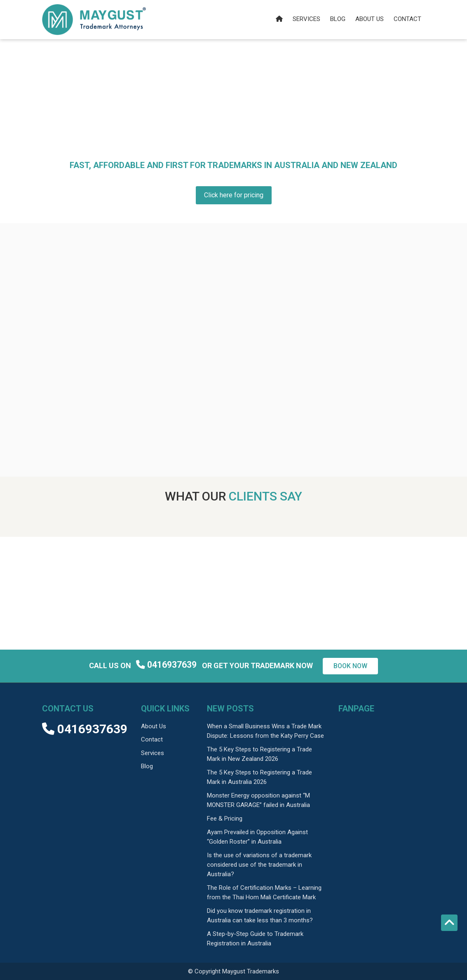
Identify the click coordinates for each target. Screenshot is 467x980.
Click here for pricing (234, 195)
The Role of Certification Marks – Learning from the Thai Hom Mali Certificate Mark (264, 892)
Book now (350, 666)
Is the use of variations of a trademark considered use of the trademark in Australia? (259, 865)
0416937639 (167, 665)
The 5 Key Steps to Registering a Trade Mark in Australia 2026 (259, 777)
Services (306, 19)
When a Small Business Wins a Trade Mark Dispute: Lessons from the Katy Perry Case (265, 731)
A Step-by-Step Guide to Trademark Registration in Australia (255, 939)
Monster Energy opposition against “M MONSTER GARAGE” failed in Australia (258, 800)
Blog (338, 19)
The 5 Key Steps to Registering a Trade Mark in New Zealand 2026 (259, 754)
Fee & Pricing (225, 819)
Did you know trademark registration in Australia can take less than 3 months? (260, 916)
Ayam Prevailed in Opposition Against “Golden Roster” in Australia (257, 837)
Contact (407, 19)
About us (370, 19)
